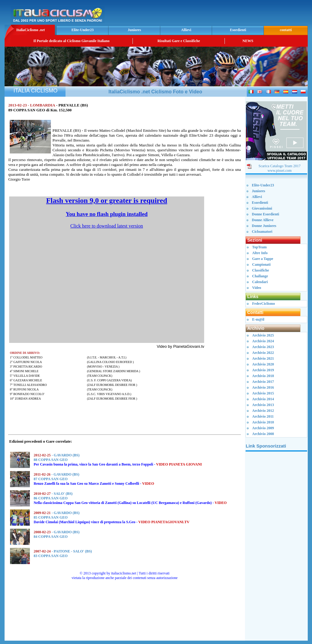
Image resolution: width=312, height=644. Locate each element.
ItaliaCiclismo (30, 30)
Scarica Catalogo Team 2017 (280, 166)
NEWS (248, 41)
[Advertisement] (235, 14)
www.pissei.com (280, 171)
